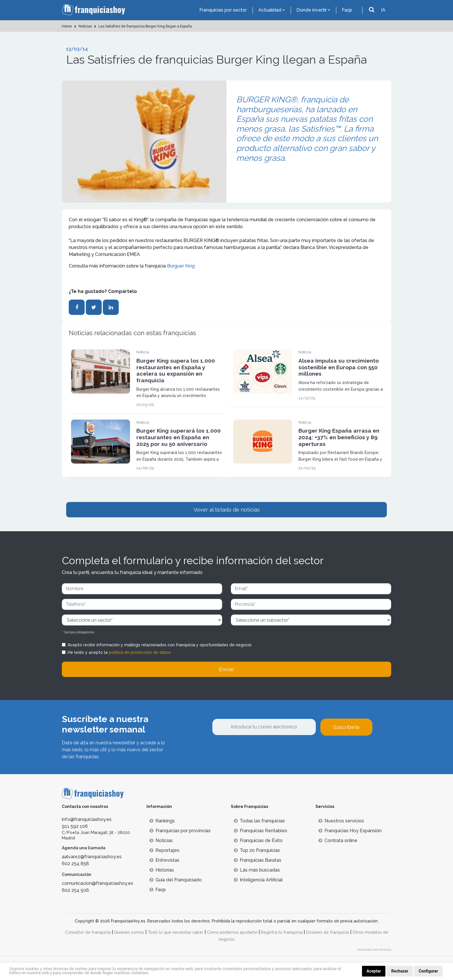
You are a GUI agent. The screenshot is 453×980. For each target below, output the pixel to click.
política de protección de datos (140, 652)
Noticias (161, 840)
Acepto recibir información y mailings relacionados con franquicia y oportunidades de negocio (160, 645)
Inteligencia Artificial (258, 880)
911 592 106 (75, 826)
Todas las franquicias (259, 821)
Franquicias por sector (223, 10)
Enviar (227, 669)
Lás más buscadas (257, 870)
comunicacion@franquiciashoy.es (98, 883)
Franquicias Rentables (260, 831)
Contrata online (338, 840)
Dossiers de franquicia (327, 932)
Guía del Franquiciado (176, 880)
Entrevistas (164, 860)
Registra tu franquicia (282, 932)
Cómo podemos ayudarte (232, 932)
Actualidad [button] (270, 10)
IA (383, 10)
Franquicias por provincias (180, 831)
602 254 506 (75, 890)
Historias (162, 870)
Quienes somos (129, 932)
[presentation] (256, 751)
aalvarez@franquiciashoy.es (92, 857)
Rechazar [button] (400, 971)
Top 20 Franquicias (257, 850)
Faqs (347, 10)
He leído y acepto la (119, 652)
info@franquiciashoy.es (87, 819)
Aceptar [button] (374, 971)
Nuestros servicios (341, 821)
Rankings (162, 821)
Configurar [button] (428, 971)
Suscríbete (346, 727)
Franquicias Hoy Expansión (350, 831)
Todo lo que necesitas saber (176, 932)
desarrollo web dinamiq (374, 949)
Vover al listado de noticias (227, 510)
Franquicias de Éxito (258, 840)
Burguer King (181, 266)
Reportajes (164, 850)
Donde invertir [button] (312, 10)
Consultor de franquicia (88, 932)
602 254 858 (75, 864)
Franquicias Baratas (258, 860)
